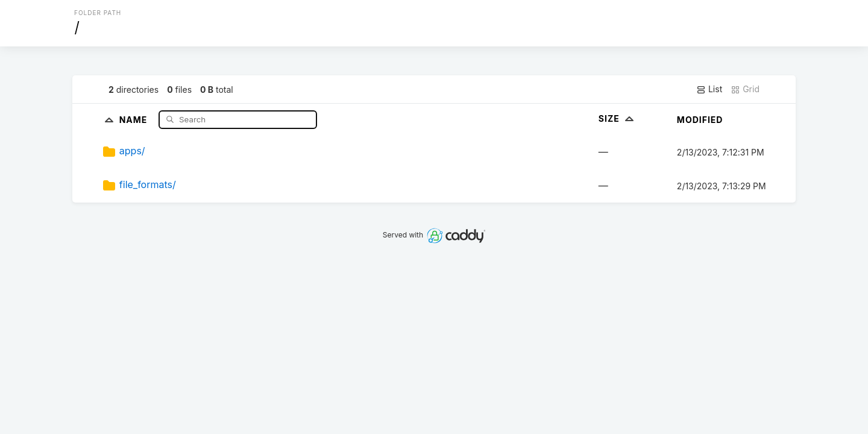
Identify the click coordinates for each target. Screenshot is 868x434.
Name (135, 119)
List (709, 89)
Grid (745, 89)
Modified (700, 120)
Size (618, 118)
